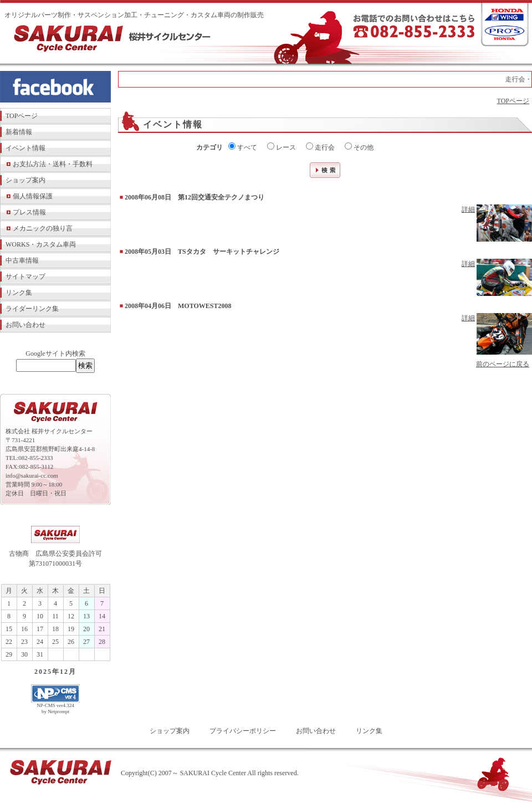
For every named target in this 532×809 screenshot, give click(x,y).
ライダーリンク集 (32, 309)
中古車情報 (22, 260)
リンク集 (19, 293)
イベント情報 (25, 148)
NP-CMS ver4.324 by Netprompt (55, 708)
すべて (243, 147)
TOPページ (22, 116)
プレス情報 (29, 212)
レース (282, 147)
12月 (68, 672)
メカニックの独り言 (43, 228)
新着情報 (19, 132)
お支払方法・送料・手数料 (53, 164)
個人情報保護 (33, 196)
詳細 (468, 209)
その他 (359, 147)
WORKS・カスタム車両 (41, 244)
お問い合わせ (25, 325)
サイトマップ (25, 277)
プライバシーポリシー (243, 731)
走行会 (320, 147)
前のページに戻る (503, 364)
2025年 (47, 672)
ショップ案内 (25, 180)
